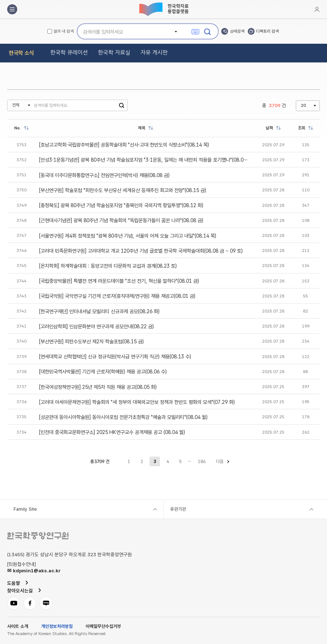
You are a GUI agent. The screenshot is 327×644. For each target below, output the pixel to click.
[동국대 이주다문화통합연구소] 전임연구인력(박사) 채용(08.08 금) (104, 175)
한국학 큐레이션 (69, 53)
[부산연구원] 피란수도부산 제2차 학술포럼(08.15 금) (91, 341)
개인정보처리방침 (57, 627)
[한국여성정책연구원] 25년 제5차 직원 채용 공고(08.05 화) (98, 387)
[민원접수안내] (22, 564)
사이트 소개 (18, 627)
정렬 (27, 128)
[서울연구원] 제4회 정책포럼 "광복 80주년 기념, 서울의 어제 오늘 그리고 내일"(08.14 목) (128, 236)
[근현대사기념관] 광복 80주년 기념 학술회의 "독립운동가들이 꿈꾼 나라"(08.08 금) (121, 220)
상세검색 (237, 31)
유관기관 (178, 509)
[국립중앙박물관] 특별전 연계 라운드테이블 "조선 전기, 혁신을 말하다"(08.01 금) (119, 281)
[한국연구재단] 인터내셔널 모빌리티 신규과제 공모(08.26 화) (99, 311)
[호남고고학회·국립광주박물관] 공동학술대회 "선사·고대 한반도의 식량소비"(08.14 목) (124, 145)
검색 (122, 105)
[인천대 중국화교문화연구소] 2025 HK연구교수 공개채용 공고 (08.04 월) (112, 432)
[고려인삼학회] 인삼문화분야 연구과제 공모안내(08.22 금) (96, 326)
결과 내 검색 (63, 32)
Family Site (25, 509)
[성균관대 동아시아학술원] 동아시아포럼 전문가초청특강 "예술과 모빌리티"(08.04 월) (123, 417)
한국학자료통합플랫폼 (163, 9)
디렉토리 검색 (267, 31)
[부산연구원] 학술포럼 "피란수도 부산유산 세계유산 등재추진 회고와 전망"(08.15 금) (123, 190)
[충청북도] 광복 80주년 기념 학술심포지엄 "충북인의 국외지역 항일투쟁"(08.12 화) (121, 205)
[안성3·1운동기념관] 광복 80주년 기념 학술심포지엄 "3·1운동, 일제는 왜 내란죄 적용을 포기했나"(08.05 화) (146, 160)
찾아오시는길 (20, 591)
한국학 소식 (21, 53)
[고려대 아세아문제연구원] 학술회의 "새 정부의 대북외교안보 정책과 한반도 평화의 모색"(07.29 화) (137, 402)
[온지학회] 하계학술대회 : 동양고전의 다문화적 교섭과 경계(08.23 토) (108, 266)
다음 (220, 461)
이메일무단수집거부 (103, 627)
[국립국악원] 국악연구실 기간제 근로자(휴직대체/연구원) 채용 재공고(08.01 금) (117, 296)
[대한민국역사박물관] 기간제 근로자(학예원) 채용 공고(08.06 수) (103, 371)
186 (202, 461)
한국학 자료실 (114, 53)
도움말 (14, 583)
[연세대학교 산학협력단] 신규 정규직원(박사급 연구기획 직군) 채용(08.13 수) (115, 356)
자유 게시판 (154, 53)
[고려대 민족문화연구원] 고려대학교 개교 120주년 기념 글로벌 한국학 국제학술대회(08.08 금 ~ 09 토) (141, 251)
